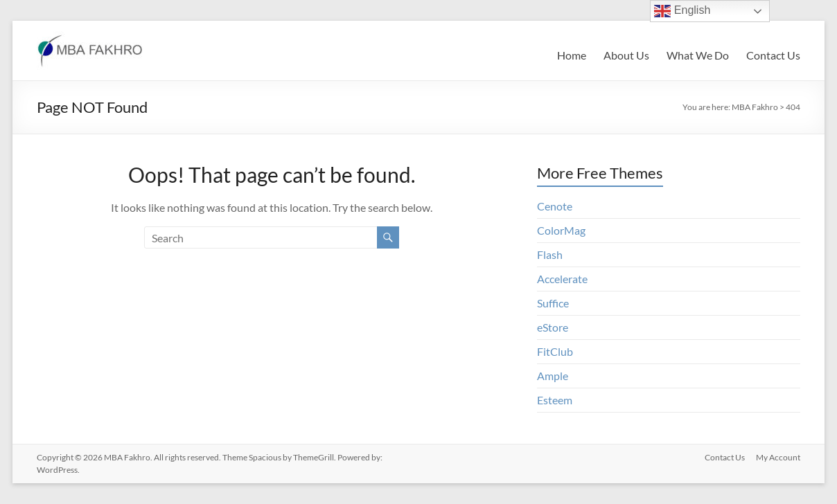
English (682, 11)
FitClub (555, 351)
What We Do (698, 55)
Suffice (553, 303)
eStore (553, 327)
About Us (626, 55)
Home (572, 55)
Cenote (555, 206)
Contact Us (773, 55)
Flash (550, 254)
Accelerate (562, 279)
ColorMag (561, 230)
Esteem (555, 400)
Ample (553, 376)
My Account (778, 457)
